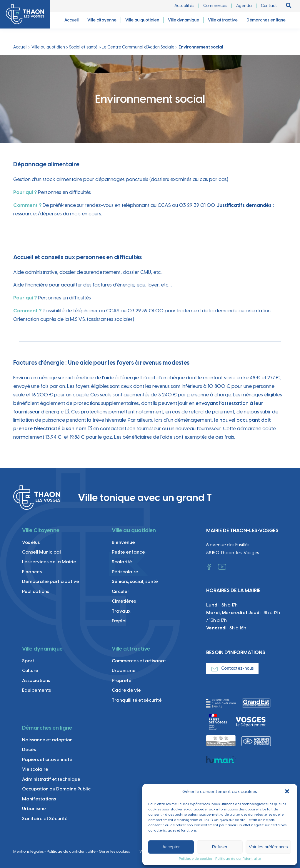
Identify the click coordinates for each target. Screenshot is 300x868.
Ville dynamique (42, 649)
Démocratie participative (51, 581)
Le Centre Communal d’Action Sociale (138, 47)
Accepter (171, 847)
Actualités (184, 6)
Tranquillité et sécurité (137, 700)
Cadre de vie (126, 690)
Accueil (20, 47)
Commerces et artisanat (139, 661)
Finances (32, 572)
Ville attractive (131, 649)
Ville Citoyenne (41, 530)
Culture (30, 670)
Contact (269, 6)
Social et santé (83, 47)
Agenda (244, 6)
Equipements (36, 690)
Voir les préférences (268, 847)
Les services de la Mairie (49, 562)
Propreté (122, 680)
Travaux (121, 611)
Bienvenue (123, 542)
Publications (36, 591)
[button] (288, 792)
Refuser (220, 847)
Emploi (119, 621)
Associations (36, 680)
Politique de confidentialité (238, 859)
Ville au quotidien (48, 47)
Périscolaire (125, 572)
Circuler (120, 591)
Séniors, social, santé (135, 581)
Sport (28, 661)
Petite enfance (128, 552)
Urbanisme (124, 670)
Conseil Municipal (41, 552)
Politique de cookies (196, 859)
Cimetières (124, 601)
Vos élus (31, 542)
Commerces (215, 6)
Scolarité (122, 562)
